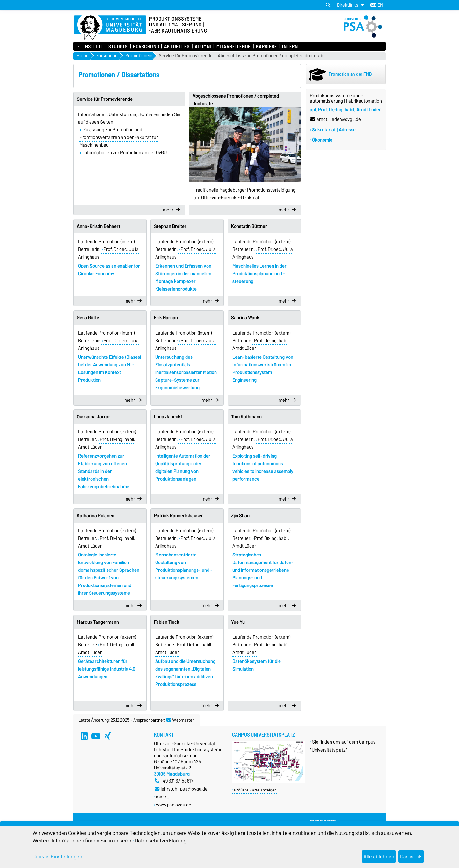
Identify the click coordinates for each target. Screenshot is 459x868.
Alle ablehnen (379, 857)
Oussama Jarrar (94, 417)
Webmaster (180, 720)
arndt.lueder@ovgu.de (336, 119)
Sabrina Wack (245, 318)
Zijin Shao (240, 516)
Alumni (203, 47)
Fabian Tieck (167, 622)
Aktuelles (177, 47)
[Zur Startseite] (110, 28)
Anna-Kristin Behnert (98, 226)
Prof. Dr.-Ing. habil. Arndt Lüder (261, 344)
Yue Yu (238, 622)
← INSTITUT (90, 47)
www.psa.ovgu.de (174, 805)
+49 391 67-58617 (174, 781)
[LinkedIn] (84, 736)
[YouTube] (96, 736)
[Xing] (108, 736)
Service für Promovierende (186, 56)
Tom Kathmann (246, 417)
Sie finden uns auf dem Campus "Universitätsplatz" (343, 746)
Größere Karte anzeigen (255, 790)
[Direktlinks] (350, 5)
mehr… (162, 797)
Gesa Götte (88, 318)
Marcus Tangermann (98, 622)
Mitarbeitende (234, 47)
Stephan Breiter (170, 226)
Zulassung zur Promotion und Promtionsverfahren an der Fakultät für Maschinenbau (119, 137)
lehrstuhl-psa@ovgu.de (181, 789)
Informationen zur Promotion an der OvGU (125, 153)
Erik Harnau (166, 318)
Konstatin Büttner (249, 226)
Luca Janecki (168, 417)
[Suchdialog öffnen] (328, 5)
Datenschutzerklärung (161, 841)
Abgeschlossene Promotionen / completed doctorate (271, 56)
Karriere (266, 47)
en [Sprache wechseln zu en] (377, 5)
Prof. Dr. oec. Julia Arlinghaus (109, 253)
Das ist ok (411, 857)
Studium (118, 47)
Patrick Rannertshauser (178, 516)
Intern (290, 47)
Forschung (146, 47)
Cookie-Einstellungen (57, 857)
